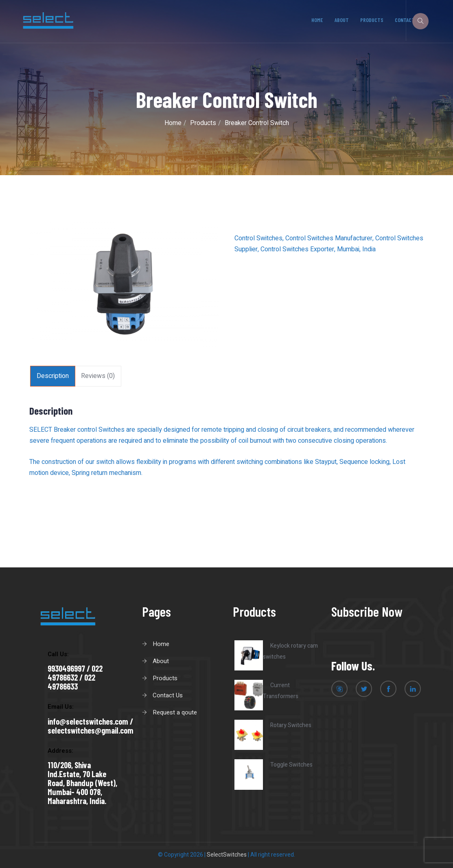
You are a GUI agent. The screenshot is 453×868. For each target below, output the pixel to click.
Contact (405, 20)
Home (317, 20)
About (342, 20)
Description (53, 376)
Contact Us (168, 695)
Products (372, 20)
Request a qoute (175, 712)
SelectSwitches (227, 855)
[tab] (53, 376)
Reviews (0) (98, 376)
